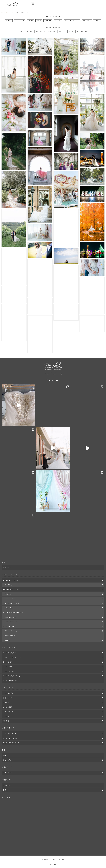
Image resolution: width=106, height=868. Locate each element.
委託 (5, 755)
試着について (7, 567)
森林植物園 (48, 21)
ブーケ (71, 32)
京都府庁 (97, 21)
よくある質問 (7, 667)
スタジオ (9, 21)
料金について (7, 698)
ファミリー (62, 32)
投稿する (6, 790)
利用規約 (6, 721)
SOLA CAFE (87, 21)
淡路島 (39, 21)
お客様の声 (7, 785)
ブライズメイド (40, 32)
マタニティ (52, 32)
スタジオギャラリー (10, 712)
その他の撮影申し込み (10, 680)
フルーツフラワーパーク (72, 21)
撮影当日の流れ (8, 662)
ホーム (3, 12)
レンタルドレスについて (11, 738)
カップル (29, 32)
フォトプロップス (82, 32)
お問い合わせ (7, 773)
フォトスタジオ (8, 693)
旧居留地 (30, 21)
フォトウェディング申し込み (12, 676)
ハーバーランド (20, 21)
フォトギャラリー (9, 671)
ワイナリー (58, 21)
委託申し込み (7, 760)
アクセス (6, 716)
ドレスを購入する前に (10, 733)
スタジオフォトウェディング (12, 657)
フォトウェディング (11, 12)
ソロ (21, 32)
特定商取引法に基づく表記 (12, 743)
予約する (6, 702)
